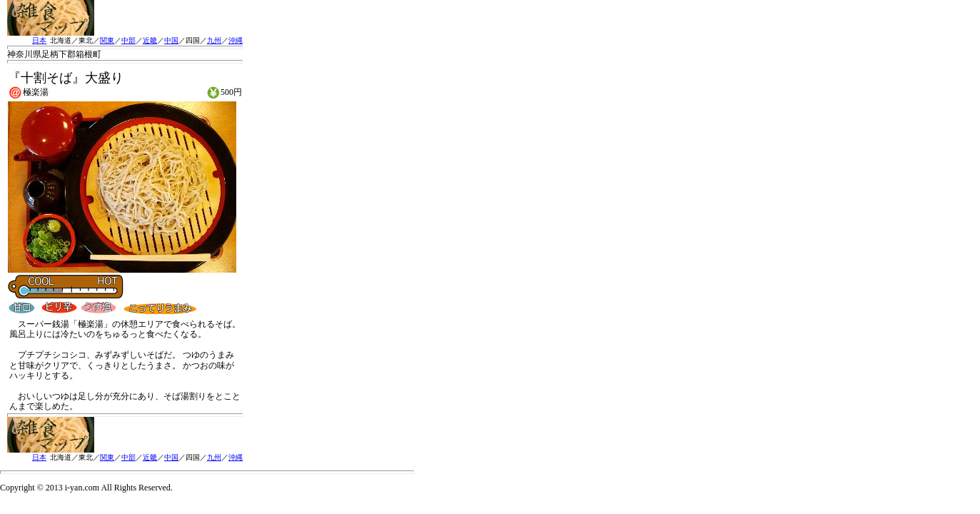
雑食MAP (51, 18)
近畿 (150, 40)
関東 (107, 40)
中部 (128, 40)
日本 (39, 40)
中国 (171, 40)
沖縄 (236, 40)
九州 (214, 40)
